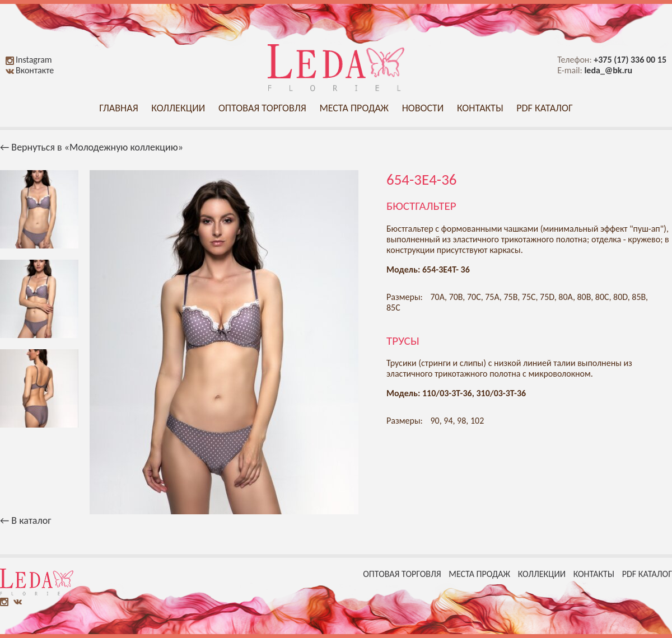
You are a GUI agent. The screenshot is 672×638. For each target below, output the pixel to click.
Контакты (480, 108)
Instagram (29, 60)
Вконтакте (30, 70)
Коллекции (178, 108)
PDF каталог (545, 108)
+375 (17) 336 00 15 (630, 60)
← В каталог (25, 520)
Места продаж (354, 108)
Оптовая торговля (262, 108)
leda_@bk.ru (608, 70)
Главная (118, 108)
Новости (423, 108)
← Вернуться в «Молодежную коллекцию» (92, 147)
